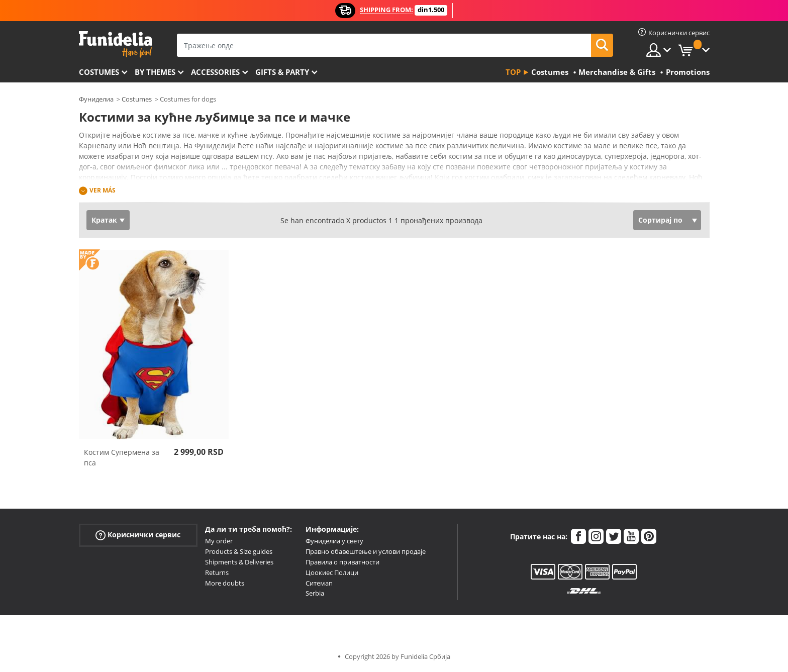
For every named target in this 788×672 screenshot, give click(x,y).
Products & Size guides (239, 551)
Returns (217, 572)
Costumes (99, 72)
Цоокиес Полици (332, 572)
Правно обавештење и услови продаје (366, 551)
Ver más (103, 190)
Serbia (315, 593)
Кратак (104, 220)
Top (513, 72)
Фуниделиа (96, 99)
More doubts (225, 583)
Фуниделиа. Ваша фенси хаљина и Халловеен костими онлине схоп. (115, 44)
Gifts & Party (282, 72)
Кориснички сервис (138, 535)
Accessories (215, 72)
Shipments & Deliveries (239, 562)
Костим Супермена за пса (122, 457)
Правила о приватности (342, 562)
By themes (155, 72)
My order (219, 541)
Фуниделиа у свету (334, 541)
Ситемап (319, 583)
